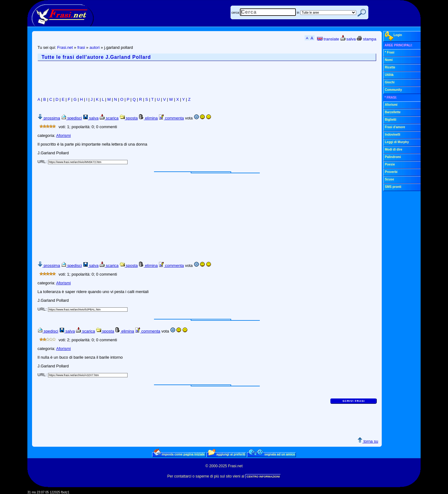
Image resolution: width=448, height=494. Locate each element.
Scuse (389, 179)
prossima (49, 118)
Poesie (390, 164)
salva (348, 39)
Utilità (389, 75)
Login (393, 36)
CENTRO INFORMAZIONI (263, 477)
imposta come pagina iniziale (179, 454)
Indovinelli (392, 135)
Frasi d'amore (395, 127)
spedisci (72, 118)
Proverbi (391, 172)
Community (393, 90)
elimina (148, 118)
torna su (368, 441)
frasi (81, 47)
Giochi (390, 82)
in (298, 13)
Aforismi (64, 135)
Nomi (389, 60)
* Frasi (390, 52)
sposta (129, 118)
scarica (109, 118)
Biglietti (391, 120)
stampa (366, 39)
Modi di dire (394, 149)
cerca (235, 13)
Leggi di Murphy (397, 142)
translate (328, 39)
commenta (171, 118)
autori (95, 47)
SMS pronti (393, 187)
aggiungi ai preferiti (227, 454)
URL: (43, 162)
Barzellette (393, 112)
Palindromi (393, 157)
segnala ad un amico (272, 454)
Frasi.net (65, 47)
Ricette (390, 67)
